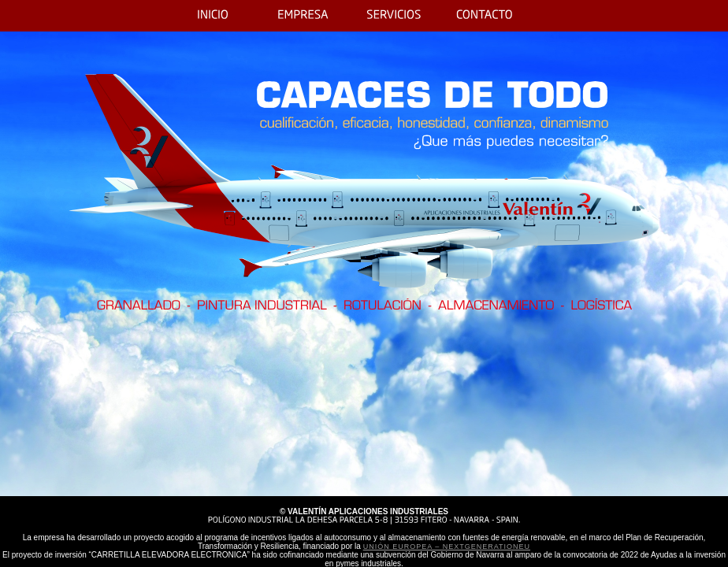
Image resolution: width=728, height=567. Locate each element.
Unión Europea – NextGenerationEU (447, 547)
